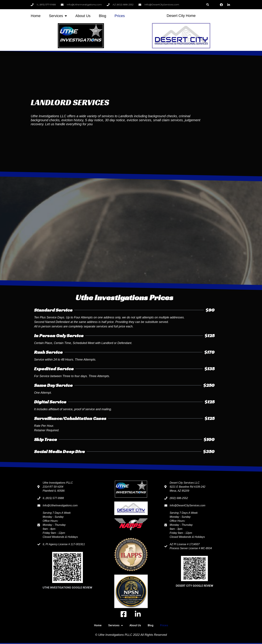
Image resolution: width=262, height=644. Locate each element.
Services (58, 16)
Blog (103, 16)
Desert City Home (181, 16)
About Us (83, 16)
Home (36, 16)
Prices (120, 16)
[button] (208, 5)
